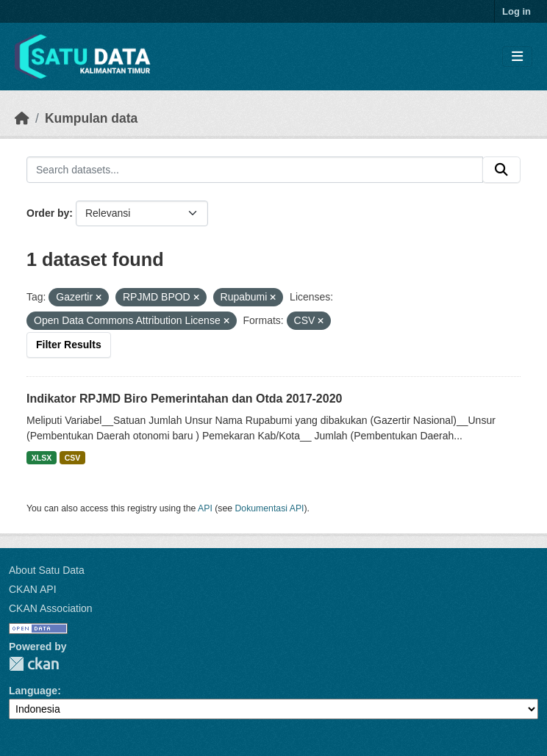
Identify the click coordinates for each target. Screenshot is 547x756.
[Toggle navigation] (517, 57)
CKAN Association (51, 608)
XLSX (42, 458)
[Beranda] (22, 118)
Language (33, 691)
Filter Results (69, 345)
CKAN (34, 664)
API (205, 508)
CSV (73, 458)
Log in (516, 11)
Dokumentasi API (270, 508)
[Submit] (501, 170)
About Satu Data (47, 570)
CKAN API (33, 589)
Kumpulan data (91, 118)
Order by (48, 213)
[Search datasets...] (255, 170)
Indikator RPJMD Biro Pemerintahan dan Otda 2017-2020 (184, 399)
